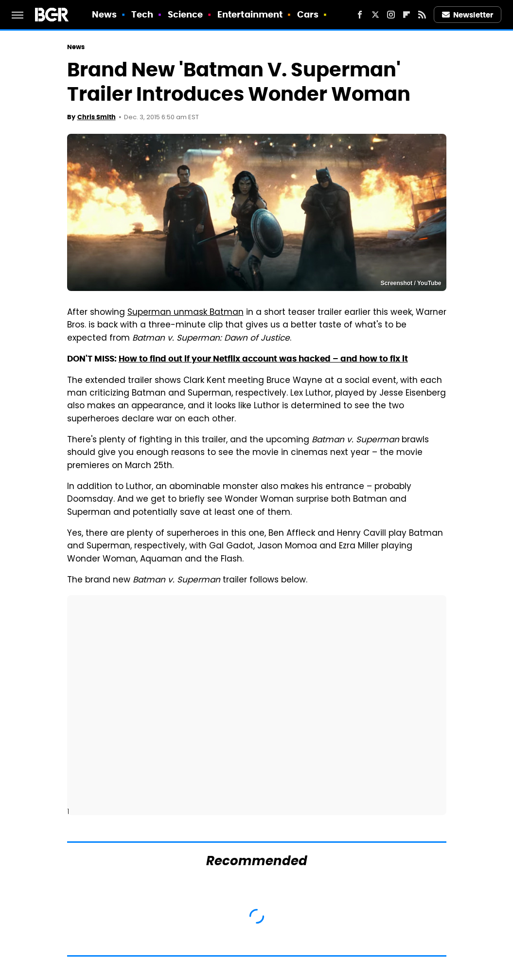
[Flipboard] (407, 15)
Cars (308, 14)
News (104, 14)
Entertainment (250, 14)
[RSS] (422, 15)
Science (186, 14)
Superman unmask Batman (186, 313)
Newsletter (468, 15)
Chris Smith (97, 117)
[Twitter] (375, 15)
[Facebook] (360, 15)
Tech (142, 14)
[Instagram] (391, 15)
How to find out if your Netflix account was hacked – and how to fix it (263, 359)
